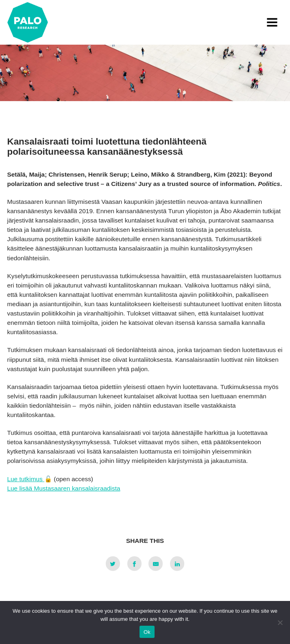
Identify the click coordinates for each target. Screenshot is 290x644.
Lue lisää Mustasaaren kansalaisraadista (64, 488)
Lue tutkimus (26, 479)
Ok (147, 632)
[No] (280, 622)
